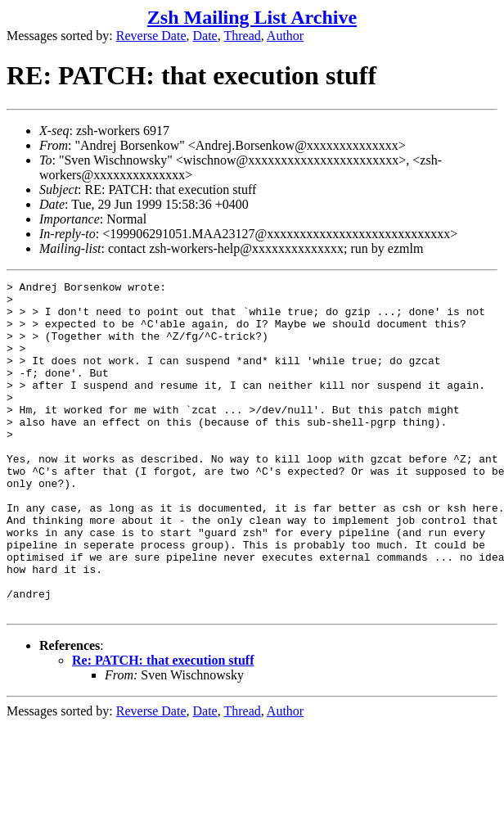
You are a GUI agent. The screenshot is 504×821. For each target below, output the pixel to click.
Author (285, 36)
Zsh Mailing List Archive (252, 17)
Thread (242, 36)
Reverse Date (151, 36)
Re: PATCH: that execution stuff (163, 726)
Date (205, 36)
